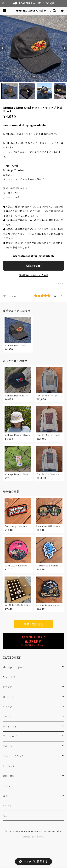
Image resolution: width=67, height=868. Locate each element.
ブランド (7, 687)
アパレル (7, 746)
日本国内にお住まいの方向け (33, 275)
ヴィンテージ (10, 736)
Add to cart (34, 266)
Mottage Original (13, 667)
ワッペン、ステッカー (14, 756)
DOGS (6, 786)
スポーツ (7, 717)
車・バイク (9, 697)
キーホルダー (10, 766)
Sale (5, 796)
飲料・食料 (9, 776)
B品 (5, 816)
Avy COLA (9, 677)
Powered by (34, 837)
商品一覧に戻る (33, 624)
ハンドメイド (10, 727)
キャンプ (7, 707)
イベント (7, 806)
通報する (60, 283)
